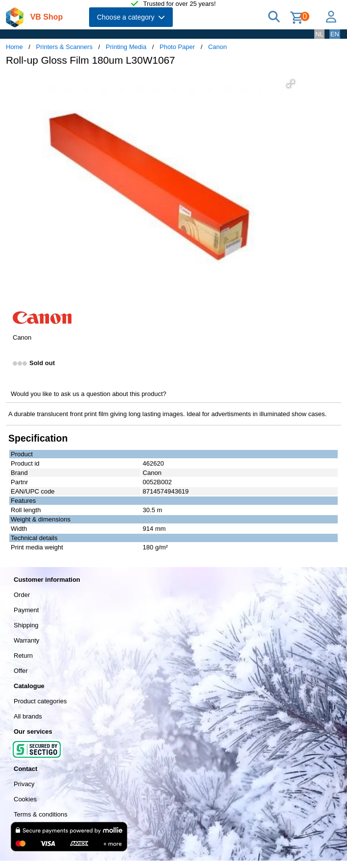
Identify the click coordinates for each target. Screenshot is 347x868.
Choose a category (131, 17)
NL (319, 34)
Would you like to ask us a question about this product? (89, 394)
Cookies (25, 799)
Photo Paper (177, 47)
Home (14, 47)
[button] (291, 84)
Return (23, 656)
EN (335, 34)
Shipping (26, 625)
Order (22, 595)
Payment (26, 610)
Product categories (40, 701)
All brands (28, 716)
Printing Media (126, 47)
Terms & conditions (41, 814)
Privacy (24, 784)
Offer (21, 671)
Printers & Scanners (65, 47)
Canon (217, 47)
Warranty (26, 640)
